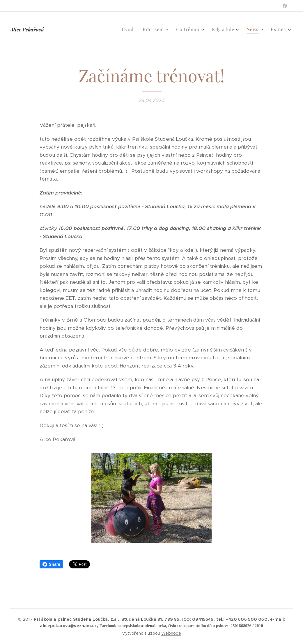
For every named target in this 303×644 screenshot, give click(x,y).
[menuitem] (129, 29)
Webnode (171, 633)
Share (51, 564)
